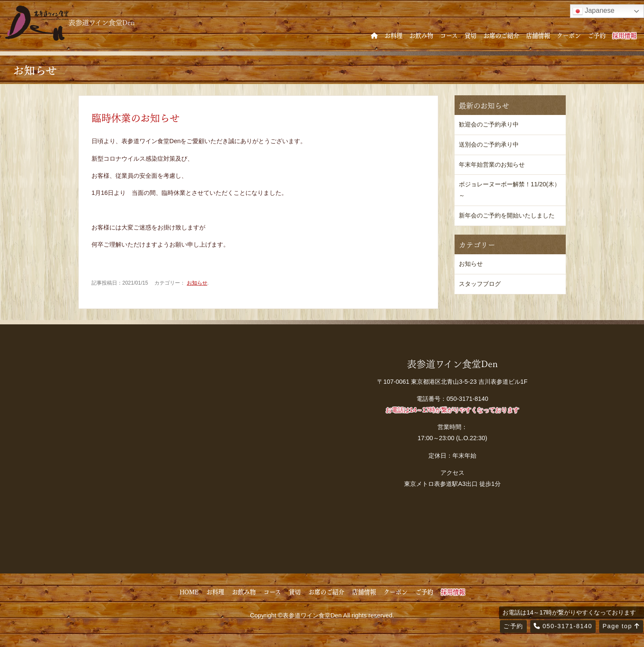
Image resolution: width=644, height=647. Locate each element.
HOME (189, 591)
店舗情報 (538, 35)
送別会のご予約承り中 (489, 144)
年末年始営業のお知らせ (492, 165)
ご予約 (597, 35)
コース (449, 35)
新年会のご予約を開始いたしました (507, 215)
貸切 (470, 35)
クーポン (569, 35)
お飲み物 (421, 35)
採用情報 (624, 35)
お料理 (393, 35)
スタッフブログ (480, 284)
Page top (621, 626)
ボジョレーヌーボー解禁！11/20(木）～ (510, 190)
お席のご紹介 (501, 35)
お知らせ (197, 283)
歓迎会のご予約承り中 (489, 124)
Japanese (594, 11)
